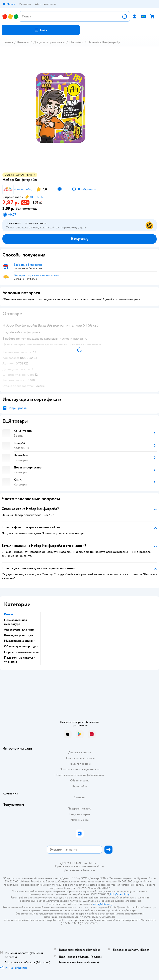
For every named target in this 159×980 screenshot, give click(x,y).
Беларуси (89, 870)
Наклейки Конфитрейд (104, 42)
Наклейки (76, 42)
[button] (41, 30)
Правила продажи (80, 764)
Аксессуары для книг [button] (19, 630)
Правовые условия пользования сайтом (80, 866)
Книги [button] (8, 614)
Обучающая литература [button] (21, 646)
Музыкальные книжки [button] (20, 641)
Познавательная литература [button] (15, 622)
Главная (8, 42)
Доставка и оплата (80, 752)
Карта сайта (79, 786)
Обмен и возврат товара (79, 758)
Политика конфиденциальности (80, 769)
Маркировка (18, 408)
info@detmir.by (120, 894)
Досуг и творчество (48, 42)
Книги (22, 42)
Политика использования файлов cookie (79, 775)
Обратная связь (80, 781)
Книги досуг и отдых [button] (19, 635)
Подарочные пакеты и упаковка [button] (20, 660)
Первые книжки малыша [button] (21, 652)
